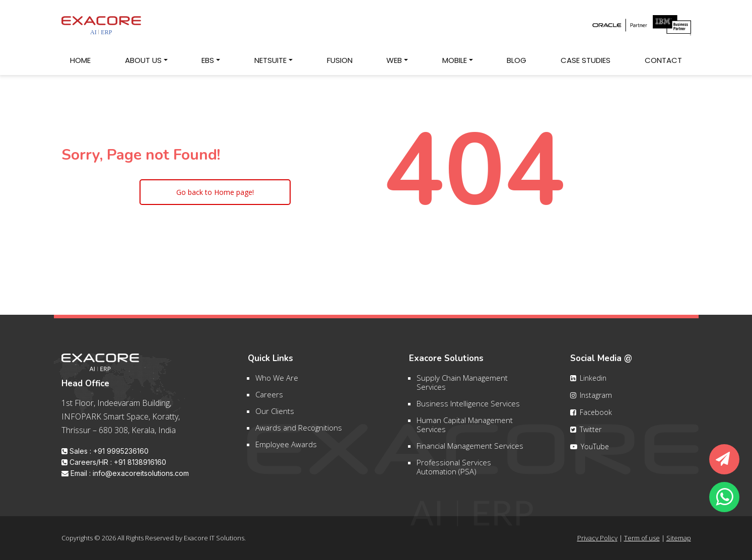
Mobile (455, 60)
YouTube (590, 451)
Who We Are (277, 383)
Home (85, 59)
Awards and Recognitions (299, 433)
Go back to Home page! (215, 192)
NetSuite (270, 60)
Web (394, 60)
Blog (521, 59)
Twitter (586, 434)
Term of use (642, 538)
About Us (143, 60)
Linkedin (588, 383)
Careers (269, 399)
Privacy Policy (597, 538)
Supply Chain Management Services (462, 387)
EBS (208, 60)
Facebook (591, 417)
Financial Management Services (470, 451)
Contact (668, 59)
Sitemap (679, 538)
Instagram (591, 400)
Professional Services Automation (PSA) (454, 472)
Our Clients (275, 416)
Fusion (340, 60)
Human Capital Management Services (465, 430)
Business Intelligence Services (468, 408)
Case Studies (590, 59)
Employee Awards (286, 449)
